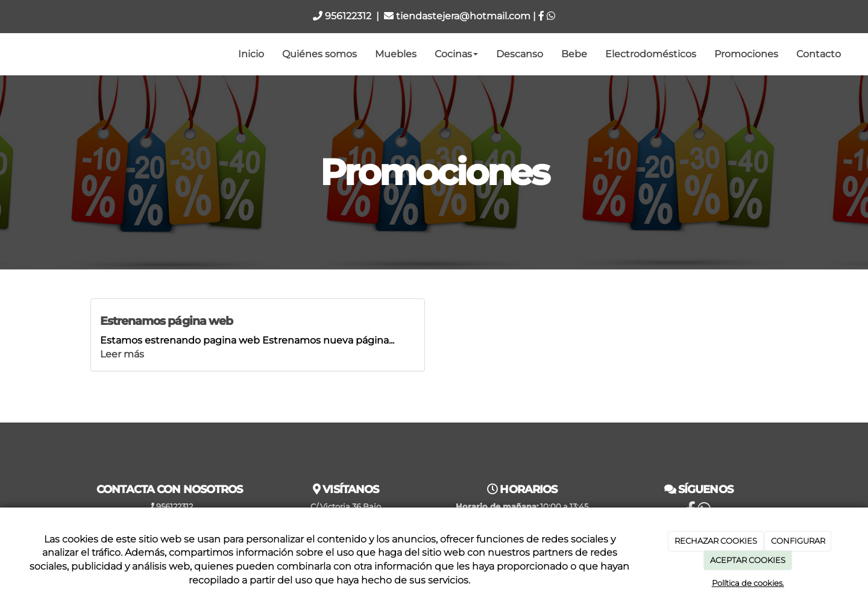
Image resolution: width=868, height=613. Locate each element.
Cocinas (456, 54)
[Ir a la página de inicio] (6, 54)
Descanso (520, 54)
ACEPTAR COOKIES (748, 560)
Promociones (746, 54)
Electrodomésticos (651, 54)
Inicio (251, 54)
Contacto (819, 54)
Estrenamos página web (166, 321)
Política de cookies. (748, 583)
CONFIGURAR (798, 541)
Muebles (396, 54)
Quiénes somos (319, 54)
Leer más (122, 354)
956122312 (342, 16)
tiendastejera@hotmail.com (457, 16)
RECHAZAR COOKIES (716, 541)
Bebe (574, 54)
